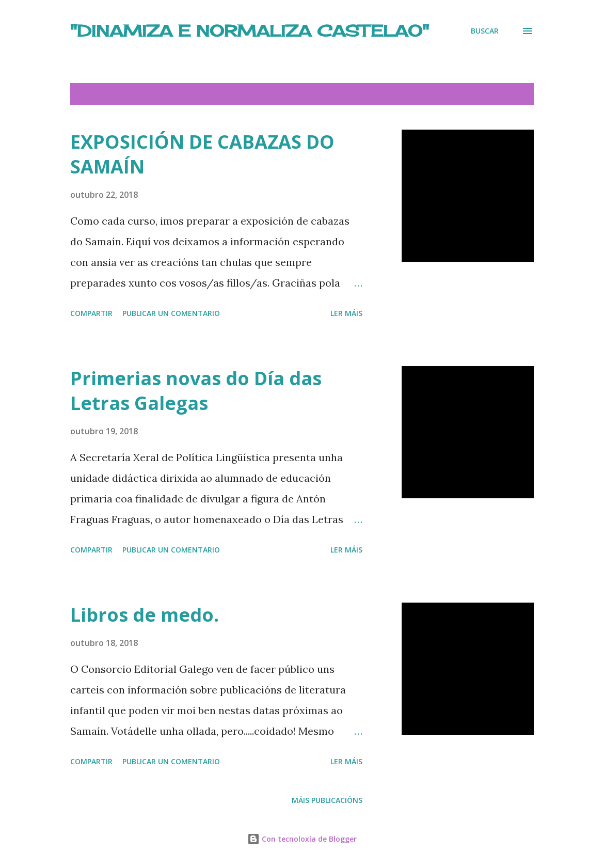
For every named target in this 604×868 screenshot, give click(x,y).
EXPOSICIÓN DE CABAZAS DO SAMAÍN (202, 154)
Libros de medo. (145, 615)
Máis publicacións (327, 800)
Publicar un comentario (171, 313)
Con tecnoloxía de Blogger (302, 839)
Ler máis (346, 313)
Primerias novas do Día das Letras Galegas (196, 391)
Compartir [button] (91, 313)
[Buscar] (485, 31)
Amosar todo (498, 94)
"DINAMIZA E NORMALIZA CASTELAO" (250, 31)
